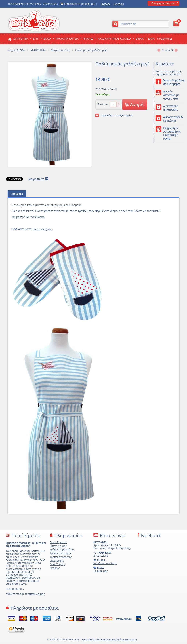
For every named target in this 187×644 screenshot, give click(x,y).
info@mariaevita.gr (105, 563)
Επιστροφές (57, 561)
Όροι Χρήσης (58, 564)
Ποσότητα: (103, 104)
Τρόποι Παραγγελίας (62, 549)
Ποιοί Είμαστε (58, 542)
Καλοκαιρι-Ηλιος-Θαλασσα (115, 39)
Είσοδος (106, 4)
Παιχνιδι (88, 39)
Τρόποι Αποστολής (61, 557)
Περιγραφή (17, 194)
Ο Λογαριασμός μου (163, 3)
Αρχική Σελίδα (17, 50)
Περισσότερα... (15, 589)
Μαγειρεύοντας (60, 50)
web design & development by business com (109, 639)
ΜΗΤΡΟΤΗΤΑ (21, 39)
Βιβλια (140, 39)
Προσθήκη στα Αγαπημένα (114, 115)
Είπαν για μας (58, 546)
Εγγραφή (119, 4)
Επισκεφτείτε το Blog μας (80, 4)
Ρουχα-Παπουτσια (67, 39)
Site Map (55, 568)
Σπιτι (36, 39)
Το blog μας (101, 571)
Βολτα (47, 39)
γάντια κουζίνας (42, 229)
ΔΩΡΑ (151, 39)
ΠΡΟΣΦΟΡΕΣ (165, 39)
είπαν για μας (36, 594)
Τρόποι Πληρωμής (61, 553)
